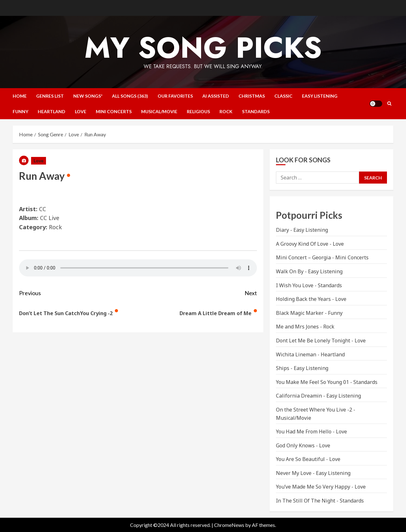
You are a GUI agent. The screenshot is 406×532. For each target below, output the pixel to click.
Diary (282, 230)
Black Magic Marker (300, 313)
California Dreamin (299, 396)
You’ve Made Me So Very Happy (313, 487)
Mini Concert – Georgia (303, 257)
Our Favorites (175, 96)
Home (20, 96)
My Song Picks (203, 48)
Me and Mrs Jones (297, 327)
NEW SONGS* (88, 96)
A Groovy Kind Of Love (302, 244)
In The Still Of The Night (306, 501)
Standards (256, 111)
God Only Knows (295, 445)
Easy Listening (320, 96)
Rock (226, 111)
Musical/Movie (159, 111)
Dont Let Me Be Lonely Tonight (313, 341)
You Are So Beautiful (300, 459)
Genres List (50, 96)
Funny (20, 111)
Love (81, 111)
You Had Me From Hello (304, 431)
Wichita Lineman (296, 354)
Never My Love (294, 473)
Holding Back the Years (303, 299)
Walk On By (290, 271)
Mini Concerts (114, 111)
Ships (283, 368)
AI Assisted (216, 96)
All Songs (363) (130, 96)
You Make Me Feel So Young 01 (312, 382)
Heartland (52, 111)
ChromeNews (229, 525)
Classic (283, 96)
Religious (198, 111)
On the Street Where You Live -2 (314, 410)
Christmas (252, 96)
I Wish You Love (295, 285)
